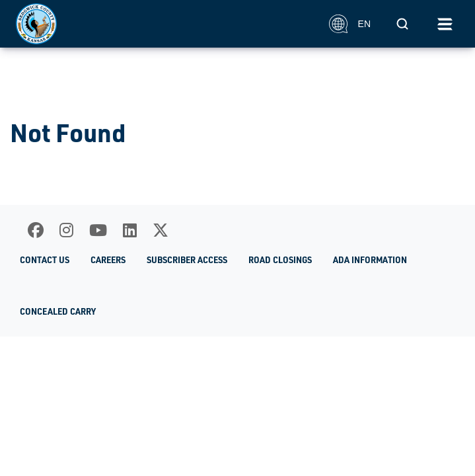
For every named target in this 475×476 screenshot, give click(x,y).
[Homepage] (165, 24)
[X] (161, 230)
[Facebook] (36, 230)
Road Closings (280, 259)
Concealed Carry (58, 311)
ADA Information (370, 259)
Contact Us (45, 259)
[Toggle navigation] (445, 24)
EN (350, 24)
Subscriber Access (187, 259)
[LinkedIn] (130, 230)
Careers (108, 259)
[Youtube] (98, 230)
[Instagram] (66, 230)
